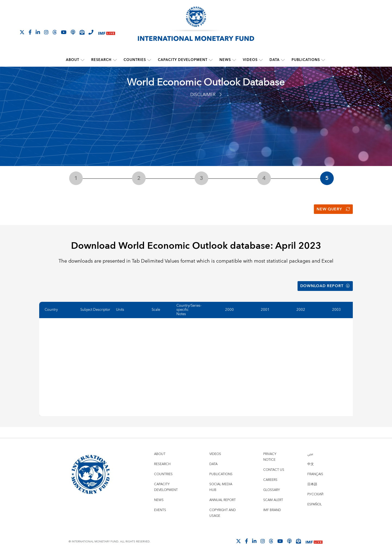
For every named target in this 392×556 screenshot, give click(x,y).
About (73, 60)
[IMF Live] (107, 33)
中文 (311, 464)
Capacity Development (183, 60)
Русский (315, 494)
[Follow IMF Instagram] (46, 32)
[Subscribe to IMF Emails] (82, 32)
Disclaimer (206, 95)
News (225, 60)
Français (315, 474)
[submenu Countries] (149, 60)
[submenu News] (234, 60)
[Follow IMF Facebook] (30, 32)
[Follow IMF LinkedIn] (38, 32)
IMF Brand (272, 510)
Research (101, 60)
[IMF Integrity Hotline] (91, 32)
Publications (306, 60)
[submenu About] (82, 60)
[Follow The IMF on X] (22, 32)
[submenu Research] (115, 60)
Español (315, 504)
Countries (135, 60)
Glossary (272, 489)
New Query (333, 209)
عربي (310, 454)
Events (160, 510)
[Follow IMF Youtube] (64, 32)
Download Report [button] (325, 285)
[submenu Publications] (323, 60)
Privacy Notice (270, 456)
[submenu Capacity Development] (211, 60)
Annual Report (223, 500)
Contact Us (274, 469)
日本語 (312, 484)
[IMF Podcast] (73, 32)
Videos (250, 60)
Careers (270, 479)
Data (275, 60)
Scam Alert (273, 500)
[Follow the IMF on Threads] (55, 32)
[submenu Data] (283, 60)
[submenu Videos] (261, 60)
